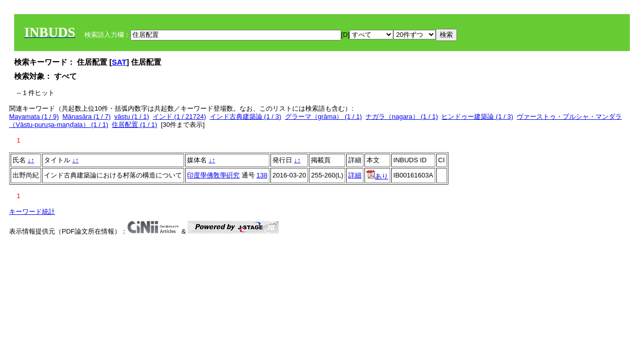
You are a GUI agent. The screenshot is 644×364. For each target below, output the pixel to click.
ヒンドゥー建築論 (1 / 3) (477, 117)
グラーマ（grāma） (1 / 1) (324, 117)
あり (377, 176)
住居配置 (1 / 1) (134, 125)
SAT (119, 62)
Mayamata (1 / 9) (34, 117)
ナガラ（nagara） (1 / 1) (402, 117)
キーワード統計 (32, 212)
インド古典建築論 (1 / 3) (246, 117)
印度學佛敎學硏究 (213, 175)
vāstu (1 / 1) (132, 117)
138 (262, 175)
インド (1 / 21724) (179, 117)
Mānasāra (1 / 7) (87, 117)
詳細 (355, 175)
